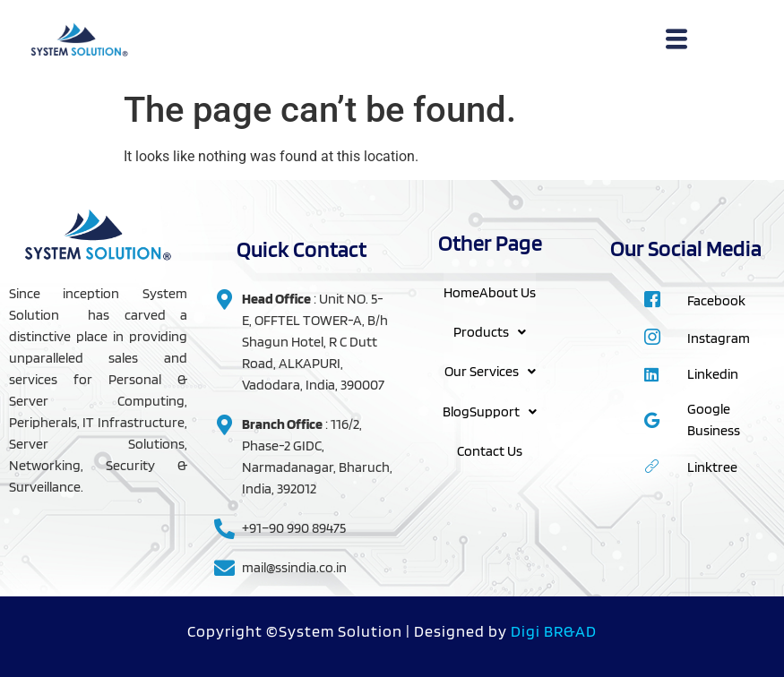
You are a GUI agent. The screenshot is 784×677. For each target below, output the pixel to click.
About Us (508, 291)
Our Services (490, 370)
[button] (490, 331)
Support (503, 410)
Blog (456, 410)
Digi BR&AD (554, 631)
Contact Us (490, 449)
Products (490, 331)
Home (461, 291)
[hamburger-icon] (676, 41)
